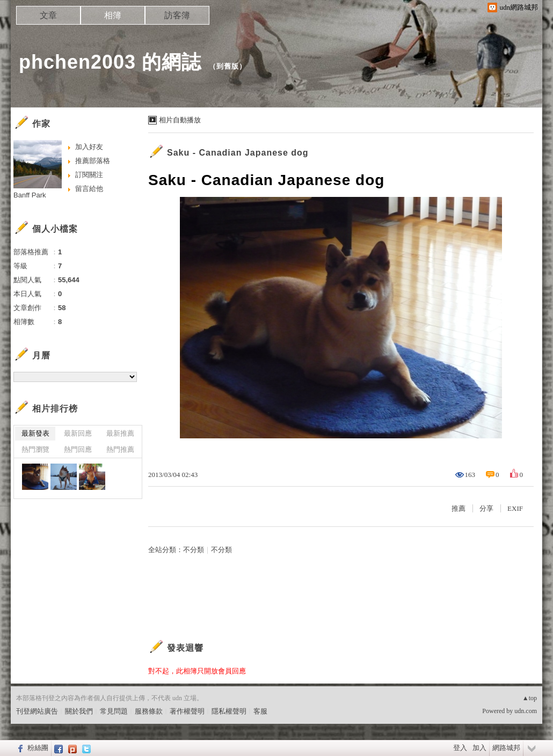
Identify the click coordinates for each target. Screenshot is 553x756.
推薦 (459, 508)
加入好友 (89, 147)
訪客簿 (177, 15)
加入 (479, 748)
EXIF (515, 508)
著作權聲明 (187, 711)
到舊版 (228, 66)
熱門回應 (78, 449)
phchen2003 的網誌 (110, 62)
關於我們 (79, 711)
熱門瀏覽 (35, 449)
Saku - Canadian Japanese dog (238, 153)
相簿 (113, 15)
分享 (486, 508)
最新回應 (78, 433)
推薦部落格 (93, 161)
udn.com (526, 711)
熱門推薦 (120, 449)
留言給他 (89, 189)
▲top (530, 698)
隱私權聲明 (229, 711)
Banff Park (30, 195)
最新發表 (35, 433)
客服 (260, 711)
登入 (460, 748)
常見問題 (114, 711)
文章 (48, 15)
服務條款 (149, 711)
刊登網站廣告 (37, 711)
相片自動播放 (180, 120)
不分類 (194, 550)
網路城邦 (506, 748)
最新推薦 (120, 433)
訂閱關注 (89, 175)
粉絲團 (38, 748)
